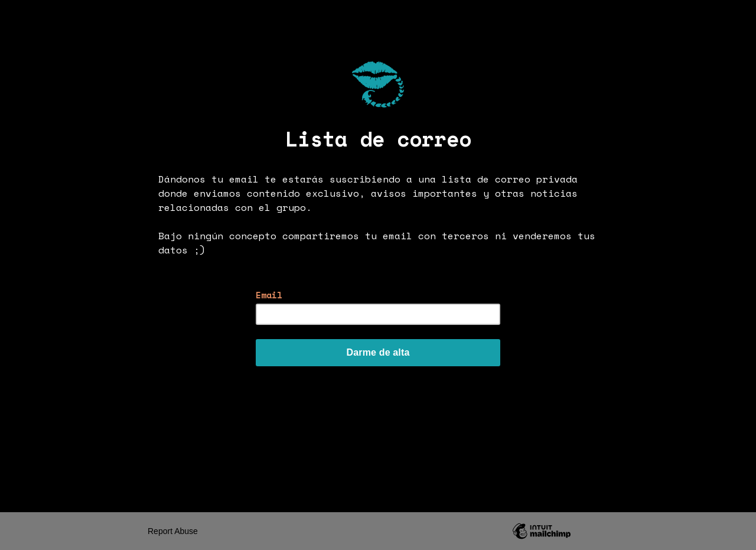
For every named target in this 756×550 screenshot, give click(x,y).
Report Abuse (173, 531)
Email (269, 295)
